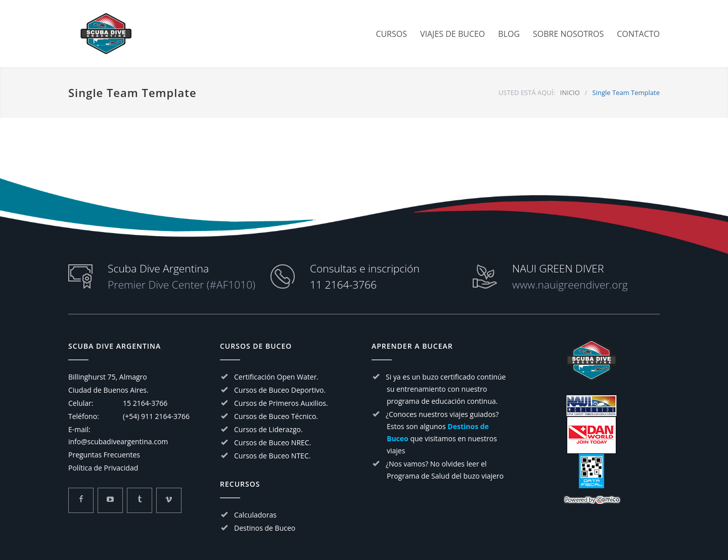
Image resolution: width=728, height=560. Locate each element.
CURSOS (391, 34)
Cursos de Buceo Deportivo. (280, 390)
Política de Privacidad (103, 468)
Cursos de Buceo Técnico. (276, 416)
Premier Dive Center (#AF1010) (181, 285)
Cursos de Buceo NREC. (272, 442)
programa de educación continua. (442, 401)
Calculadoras (255, 515)
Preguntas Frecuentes (104, 455)
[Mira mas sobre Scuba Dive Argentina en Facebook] (81, 500)
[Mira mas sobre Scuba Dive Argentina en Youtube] (110, 500)
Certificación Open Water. (276, 377)
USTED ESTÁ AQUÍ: (527, 92)
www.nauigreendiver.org (570, 285)
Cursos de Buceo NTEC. (272, 456)
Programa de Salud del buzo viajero (445, 476)
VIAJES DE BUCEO (452, 34)
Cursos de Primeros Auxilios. (281, 403)
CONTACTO (638, 34)
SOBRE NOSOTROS (568, 34)
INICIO (570, 92)
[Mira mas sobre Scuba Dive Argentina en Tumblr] (140, 500)
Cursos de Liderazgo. (268, 429)
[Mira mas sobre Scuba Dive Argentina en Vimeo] (169, 500)
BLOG (509, 34)
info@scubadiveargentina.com (118, 441)
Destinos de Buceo (265, 528)
